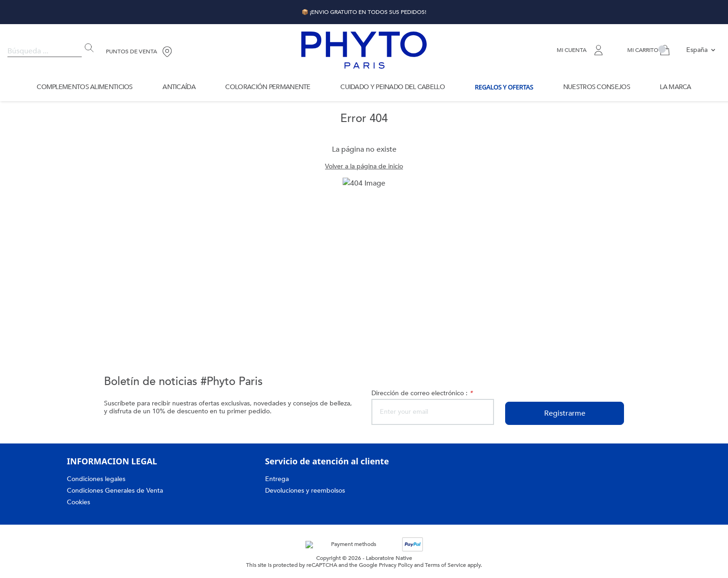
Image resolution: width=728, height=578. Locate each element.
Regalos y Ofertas (503, 87)
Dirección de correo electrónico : (423, 393)
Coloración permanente (267, 87)
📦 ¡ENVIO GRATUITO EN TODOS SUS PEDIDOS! (364, 12)
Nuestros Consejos (596, 87)
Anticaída (179, 87)
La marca (675, 87)
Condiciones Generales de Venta (116, 491)
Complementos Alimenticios (84, 87)
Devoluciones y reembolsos (307, 491)
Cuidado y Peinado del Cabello (390, 87)
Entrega (277, 479)
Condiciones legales (97, 479)
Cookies (79, 502)
